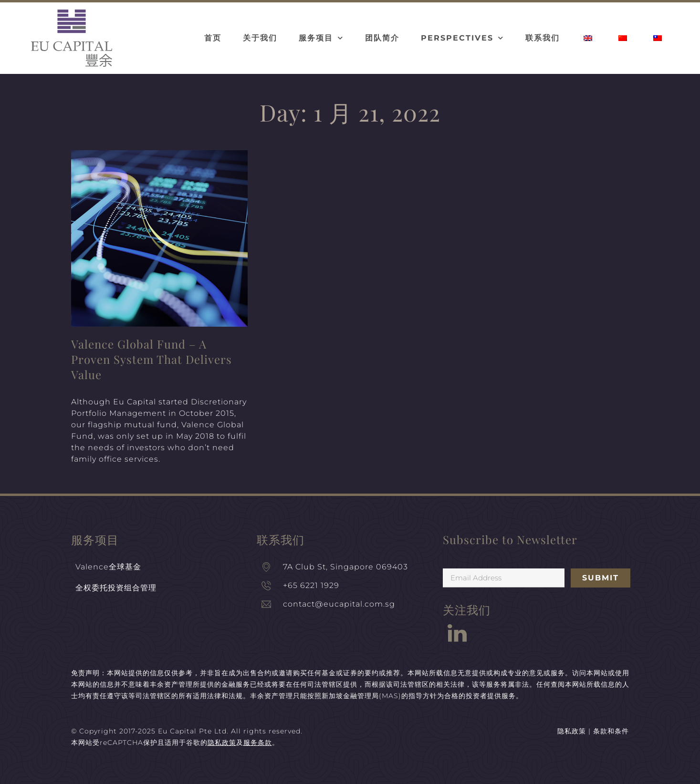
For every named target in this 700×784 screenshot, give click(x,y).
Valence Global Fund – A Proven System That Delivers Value (151, 359)
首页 (213, 38)
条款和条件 (611, 731)
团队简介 (382, 38)
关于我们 (260, 38)
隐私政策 (572, 731)
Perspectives (462, 38)
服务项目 (321, 38)
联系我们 (543, 38)
